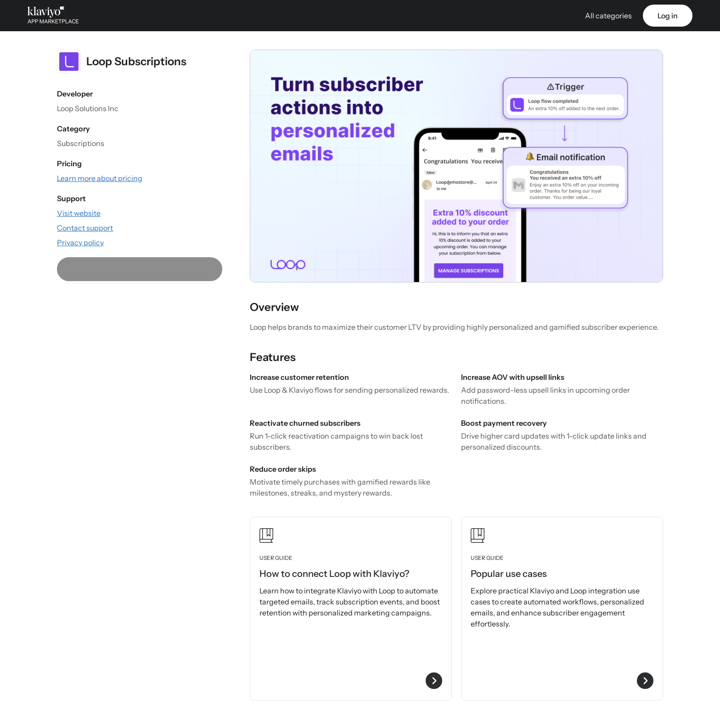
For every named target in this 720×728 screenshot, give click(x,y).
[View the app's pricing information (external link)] (100, 178)
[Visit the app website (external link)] (79, 213)
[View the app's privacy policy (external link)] (80, 243)
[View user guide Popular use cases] (562, 609)
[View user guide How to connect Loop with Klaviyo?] (351, 609)
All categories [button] (608, 16)
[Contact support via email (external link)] (85, 228)
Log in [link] (668, 16)
